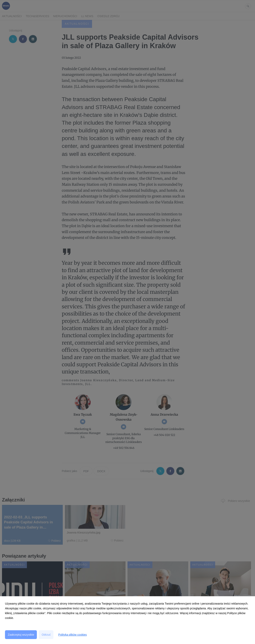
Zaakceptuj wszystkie (21, 635)
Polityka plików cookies (72, 635)
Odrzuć (46, 635)
